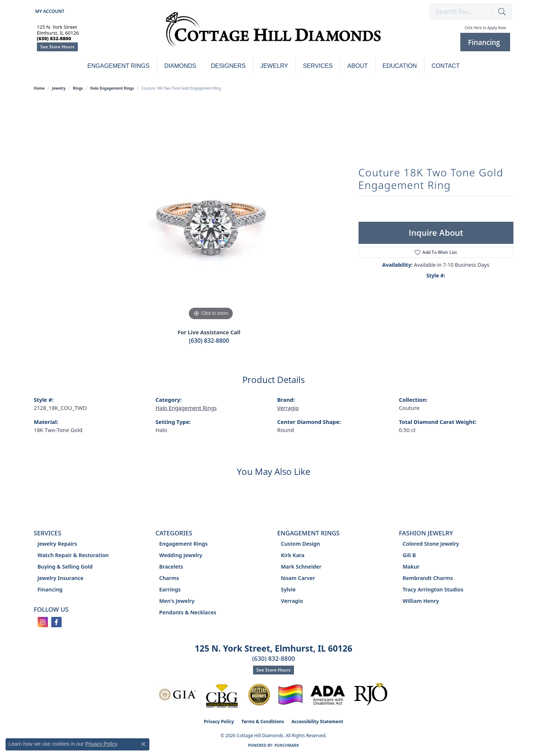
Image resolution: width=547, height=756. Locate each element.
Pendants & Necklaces (188, 612)
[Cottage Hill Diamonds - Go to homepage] (273, 34)
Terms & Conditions (263, 722)
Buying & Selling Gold (65, 567)
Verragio (288, 408)
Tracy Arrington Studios (433, 589)
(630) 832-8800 (209, 341)
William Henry (421, 601)
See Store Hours (57, 47)
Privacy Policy (219, 722)
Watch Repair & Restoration (73, 555)
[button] (49, 11)
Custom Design (301, 544)
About (358, 66)
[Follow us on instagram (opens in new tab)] (43, 622)
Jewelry (274, 66)
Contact (446, 66)
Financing (50, 589)
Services (318, 66)
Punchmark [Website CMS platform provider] (287, 745)
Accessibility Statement (317, 722)
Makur (411, 567)
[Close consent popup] (143, 744)
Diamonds (180, 66)
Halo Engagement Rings (112, 88)
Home (39, 88)
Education (400, 66)
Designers (228, 66)
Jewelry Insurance (61, 578)
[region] (211, 211)
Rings (78, 88)
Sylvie (288, 589)
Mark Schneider (301, 567)
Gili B (409, 555)
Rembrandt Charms (428, 578)
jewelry (59, 88)
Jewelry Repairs (57, 544)
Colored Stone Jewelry (431, 544)
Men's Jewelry (177, 601)
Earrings (170, 589)
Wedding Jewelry (181, 555)
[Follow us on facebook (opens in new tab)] (56, 622)
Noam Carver (298, 578)
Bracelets (171, 567)
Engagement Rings (119, 66)
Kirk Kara (293, 555)
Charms (169, 578)
